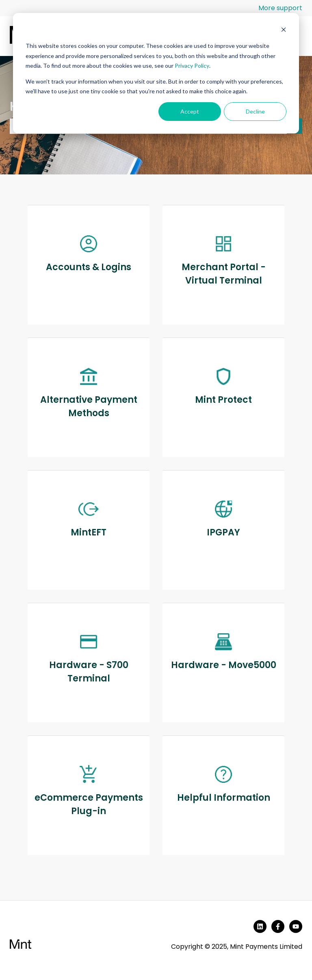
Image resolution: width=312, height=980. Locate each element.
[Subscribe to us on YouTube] (296, 926)
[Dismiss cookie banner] (284, 31)
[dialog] (156, 73)
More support (280, 8)
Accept (190, 111)
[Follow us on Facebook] (278, 926)
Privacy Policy (192, 66)
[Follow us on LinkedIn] (260, 926)
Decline (255, 111)
